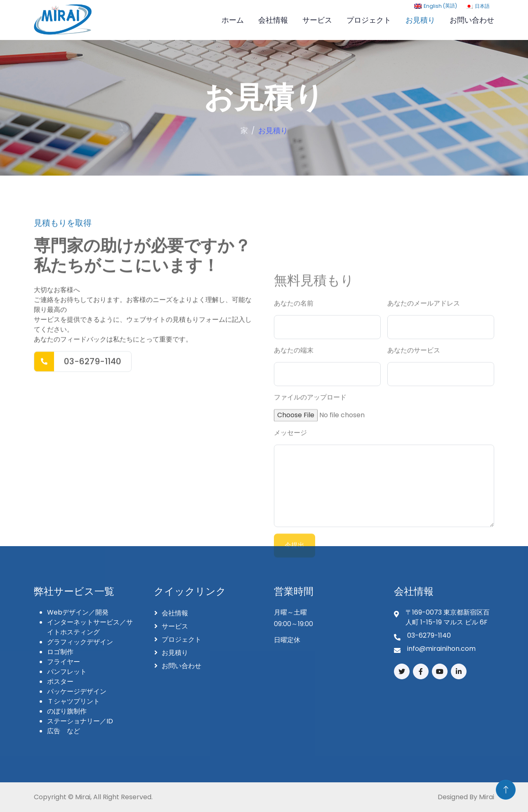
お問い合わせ (472, 20)
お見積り (420, 20)
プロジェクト (369, 20)
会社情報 (273, 20)
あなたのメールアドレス (424, 501)
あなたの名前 (294, 501)
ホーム (233, 20)
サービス (317, 20)
